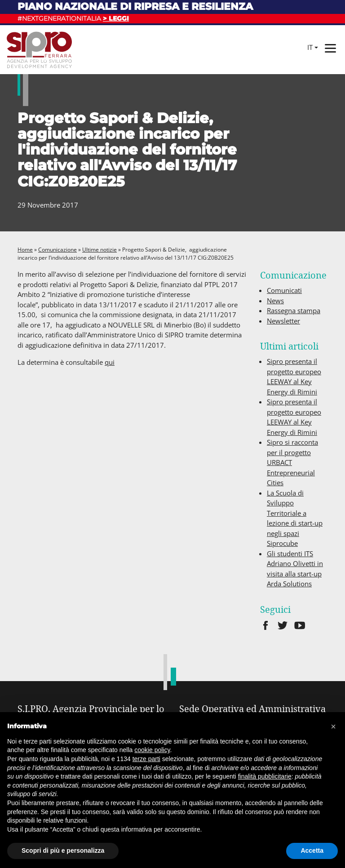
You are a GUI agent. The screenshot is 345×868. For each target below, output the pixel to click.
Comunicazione (57, 250)
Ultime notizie (100, 250)
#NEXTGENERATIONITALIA (73, 18)
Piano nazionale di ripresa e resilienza (135, 7)
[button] (333, 726)
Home (25, 250)
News (275, 301)
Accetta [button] (312, 850)
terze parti (146, 759)
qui (110, 362)
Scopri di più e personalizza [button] (63, 850)
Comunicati (284, 290)
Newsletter (283, 321)
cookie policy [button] (152, 750)
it (310, 47)
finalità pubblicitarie (265, 776)
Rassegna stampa (294, 310)
